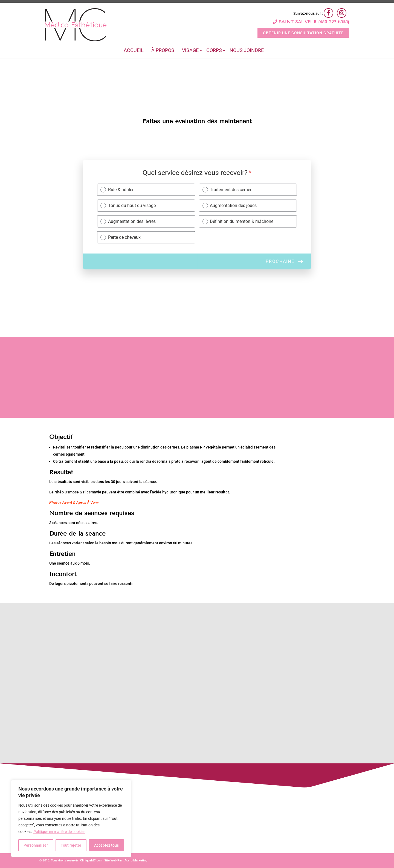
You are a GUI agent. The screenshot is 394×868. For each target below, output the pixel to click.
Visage (190, 51)
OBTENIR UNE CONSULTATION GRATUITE (303, 33)
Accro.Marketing (136, 860)
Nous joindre (247, 51)
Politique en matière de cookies (59, 832)
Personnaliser (36, 845)
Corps (214, 51)
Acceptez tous (106, 845)
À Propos (163, 51)
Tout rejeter (71, 845)
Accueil (134, 51)
